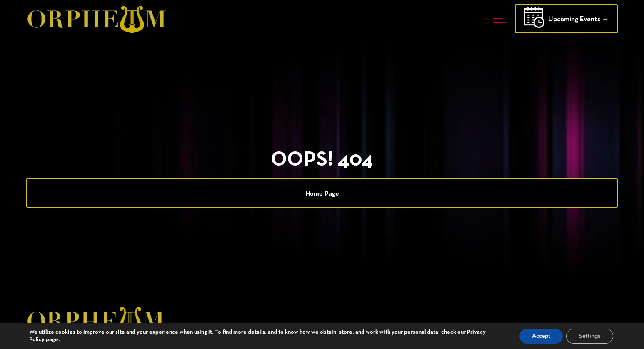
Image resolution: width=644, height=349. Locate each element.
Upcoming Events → (566, 20)
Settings (590, 336)
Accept (541, 336)
